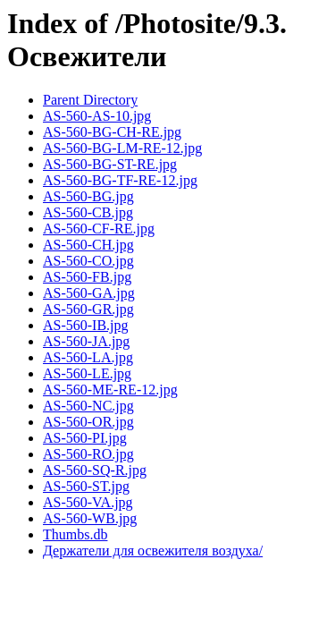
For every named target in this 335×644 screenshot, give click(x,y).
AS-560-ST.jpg (86, 486)
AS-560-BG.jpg (88, 196)
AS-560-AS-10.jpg (97, 116)
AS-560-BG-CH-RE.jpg (112, 132)
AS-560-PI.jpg (85, 438)
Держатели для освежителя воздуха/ (153, 551)
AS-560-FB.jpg (87, 277)
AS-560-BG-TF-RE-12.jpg (120, 180)
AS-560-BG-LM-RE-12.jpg (122, 148)
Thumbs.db (75, 534)
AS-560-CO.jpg (88, 261)
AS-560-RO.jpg (88, 454)
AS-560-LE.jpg (87, 373)
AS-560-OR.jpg (88, 422)
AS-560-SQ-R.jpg (95, 470)
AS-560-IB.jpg (86, 325)
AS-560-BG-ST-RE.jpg (110, 164)
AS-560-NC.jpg (88, 406)
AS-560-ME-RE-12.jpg (110, 390)
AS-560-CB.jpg (88, 212)
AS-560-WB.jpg (90, 518)
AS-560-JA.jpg (86, 341)
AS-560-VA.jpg (88, 502)
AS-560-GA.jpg (89, 293)
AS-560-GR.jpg (88, 309)
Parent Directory (90, 100)
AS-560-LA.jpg (88, 357)
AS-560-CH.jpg (88, 245)
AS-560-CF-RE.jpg (99, 229)
